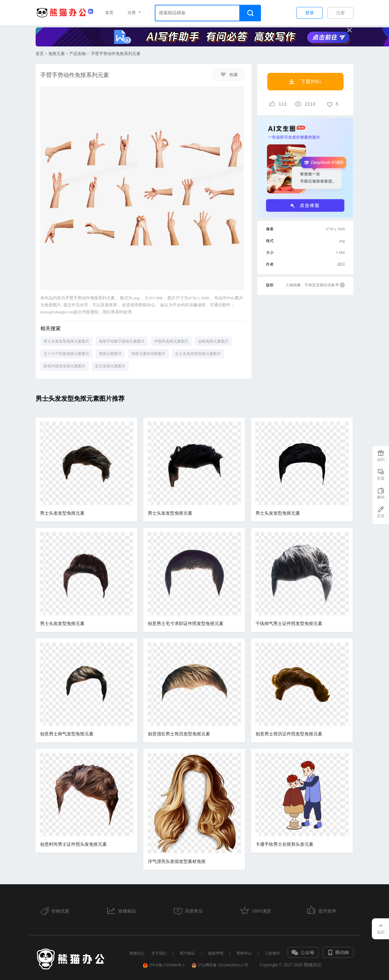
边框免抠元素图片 (213, 341)
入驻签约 (272, 953)
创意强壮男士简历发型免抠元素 (179, 734)
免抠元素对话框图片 (148, 354)
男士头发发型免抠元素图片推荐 (80, 399)
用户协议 (187, 953)
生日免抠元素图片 (110, 366)
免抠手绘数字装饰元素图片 (122, 341)
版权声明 (216, 953)
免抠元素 (57, 54)
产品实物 (78, 54)
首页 (109, 13)
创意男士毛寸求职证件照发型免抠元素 (186, 624)
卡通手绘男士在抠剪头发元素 (284, 844)
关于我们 (159, 953)
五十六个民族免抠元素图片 (66, 354)
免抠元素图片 (110, 354)
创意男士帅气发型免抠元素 (67, 734)
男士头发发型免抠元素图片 (66, 341)
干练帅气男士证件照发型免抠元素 (289, 624)
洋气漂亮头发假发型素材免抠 (177, 862)
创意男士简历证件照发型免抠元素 (289, 734)
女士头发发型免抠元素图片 (198, 354)
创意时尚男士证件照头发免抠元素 (73, 844)
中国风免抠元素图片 (171, 341)
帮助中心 (244, 953)
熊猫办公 (137, 953)
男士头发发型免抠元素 (62, 513)
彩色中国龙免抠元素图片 (65, 366)
